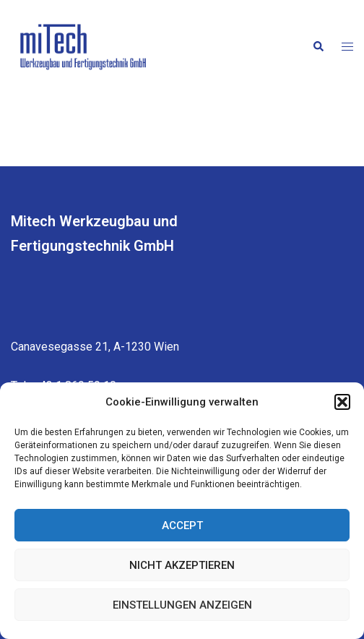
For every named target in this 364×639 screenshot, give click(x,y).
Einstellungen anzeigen (182, 605)
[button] (342, 402)
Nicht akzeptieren (182, 565)
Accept (182, 526)
